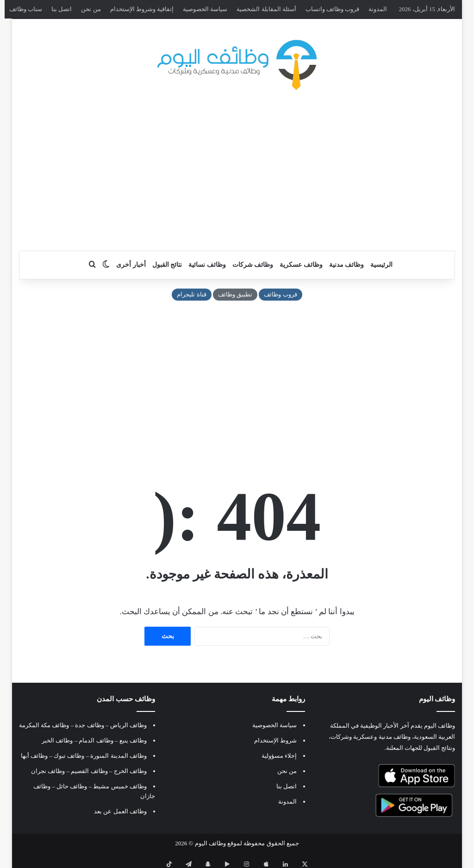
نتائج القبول (167, 265)
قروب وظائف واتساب (333, 9)
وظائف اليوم (210, 843)
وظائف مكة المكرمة (44, 725)
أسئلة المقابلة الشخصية (266, 9)
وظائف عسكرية (301, 265)
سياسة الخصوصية (205, 9)
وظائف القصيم (89, 771)
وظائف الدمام (96, 740)
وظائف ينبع (133, 740)
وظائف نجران (48, 771)
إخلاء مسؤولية (279, 756)
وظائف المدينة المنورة (118, 756)
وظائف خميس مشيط (120, 786)
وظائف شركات (253, 265)
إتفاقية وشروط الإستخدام (142, 9)
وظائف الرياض (128, 725)
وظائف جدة (89, 725)
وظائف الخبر (57, 740)
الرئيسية (381, 265)
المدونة (378, 9)
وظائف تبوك (69, 756)
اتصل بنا (62, 9)
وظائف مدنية (347, 265)
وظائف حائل (72, 786)
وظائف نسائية (207, 265)
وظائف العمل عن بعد (120, 811)
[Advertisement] (237, 176)
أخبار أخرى (131, 265)
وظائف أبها (34, 756)
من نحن (91, 9)
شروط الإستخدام (275, 740)
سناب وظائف (26, 9)
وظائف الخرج (130, 771)
